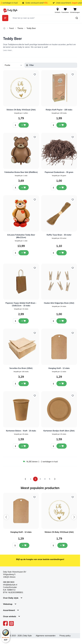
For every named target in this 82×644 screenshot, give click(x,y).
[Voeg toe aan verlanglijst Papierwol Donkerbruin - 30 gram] (73, 137)
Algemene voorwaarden (46, 636)
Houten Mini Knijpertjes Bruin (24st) (59, 303)
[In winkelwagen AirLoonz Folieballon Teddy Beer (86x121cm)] (24, 253)
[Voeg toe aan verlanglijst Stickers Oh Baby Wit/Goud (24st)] (35, 74)
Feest (11, 28)
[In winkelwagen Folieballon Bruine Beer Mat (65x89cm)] (24, 188)
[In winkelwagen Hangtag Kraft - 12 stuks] (62, 384)
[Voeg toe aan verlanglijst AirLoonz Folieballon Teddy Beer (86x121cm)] (35, 200)
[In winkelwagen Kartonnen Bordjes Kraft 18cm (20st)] (62, 446)
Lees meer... (8, 50)
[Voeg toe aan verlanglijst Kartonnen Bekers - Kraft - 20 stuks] (35, 396)
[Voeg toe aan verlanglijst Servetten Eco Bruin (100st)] (35, 333)
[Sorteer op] (13, 65)
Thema (20, 28)
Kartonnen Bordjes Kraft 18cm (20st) (59, 431)
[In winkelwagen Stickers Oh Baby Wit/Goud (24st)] (24, 125)
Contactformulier (10, 587)
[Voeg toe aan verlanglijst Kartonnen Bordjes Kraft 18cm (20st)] (73, 396)
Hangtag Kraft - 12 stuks (59, 368)
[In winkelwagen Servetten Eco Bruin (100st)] (24, 384)
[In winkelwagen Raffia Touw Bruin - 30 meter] (62, 253)
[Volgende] (55, 479)
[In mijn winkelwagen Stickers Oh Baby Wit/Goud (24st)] (62, 545)
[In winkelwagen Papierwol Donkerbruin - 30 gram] (62, 188)
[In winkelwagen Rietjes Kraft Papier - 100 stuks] (62, 125)
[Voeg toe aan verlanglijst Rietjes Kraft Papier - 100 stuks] (73, 74)
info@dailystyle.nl (10, 585)
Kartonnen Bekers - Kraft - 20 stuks (21, 431)
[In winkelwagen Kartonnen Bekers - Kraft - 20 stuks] (24, 446)
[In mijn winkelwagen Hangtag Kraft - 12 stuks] (24, 545)
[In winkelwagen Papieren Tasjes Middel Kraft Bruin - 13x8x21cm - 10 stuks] (24, 321)
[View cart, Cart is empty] (75, 10)
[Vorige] (25, 479)
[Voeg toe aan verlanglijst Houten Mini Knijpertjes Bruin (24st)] (73, 268)
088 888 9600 (9, 582)
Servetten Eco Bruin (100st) (21, 368)
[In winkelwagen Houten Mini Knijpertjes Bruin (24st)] (62, 321)
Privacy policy (65, 636)
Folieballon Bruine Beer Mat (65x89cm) (21, 172)
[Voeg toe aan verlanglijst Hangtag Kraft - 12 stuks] (73, 333)
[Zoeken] (77, 18)
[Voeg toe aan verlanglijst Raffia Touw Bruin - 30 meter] (73, 200)
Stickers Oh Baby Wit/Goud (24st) (21, 110)
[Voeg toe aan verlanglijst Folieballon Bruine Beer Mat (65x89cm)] (35, 137)
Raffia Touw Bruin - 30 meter (59, 235)
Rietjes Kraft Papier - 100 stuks (59, 110)
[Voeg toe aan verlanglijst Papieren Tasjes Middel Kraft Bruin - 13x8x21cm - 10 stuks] (35, 268)
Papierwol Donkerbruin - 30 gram (59, 172)
